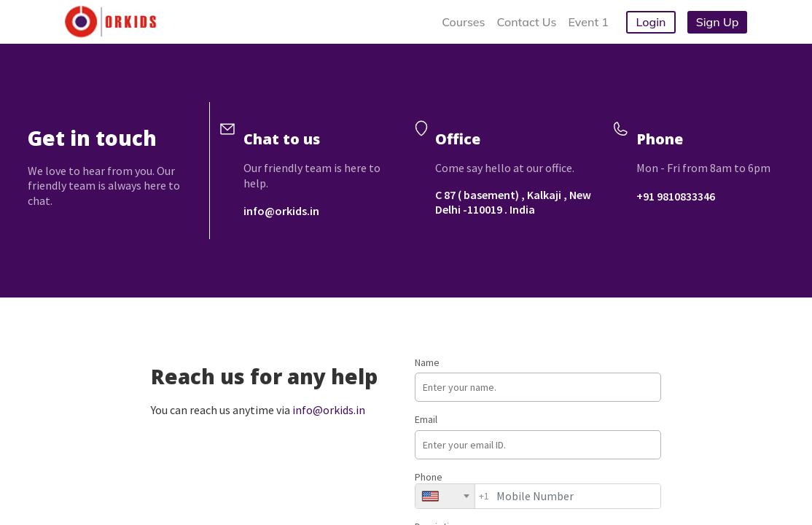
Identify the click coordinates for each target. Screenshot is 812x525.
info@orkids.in (281, 211)
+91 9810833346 (676, 196)
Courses (463, 22)
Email (538, 436)
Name (538, 379)
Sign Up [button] (718, 22)
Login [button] (651, 22)
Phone (538, 490)
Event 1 (589, 22)
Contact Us (527, 22)
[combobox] (445, 496)
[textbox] (435, 496)
